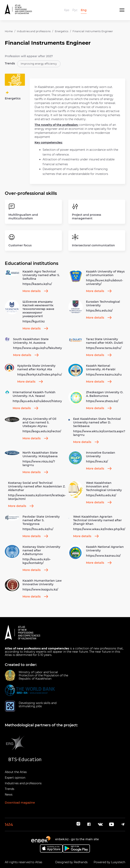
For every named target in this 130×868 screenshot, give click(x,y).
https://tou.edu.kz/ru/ (38, 529)
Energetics (62, 31)
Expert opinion (15, 778)
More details (35, 291)
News (9, 795)
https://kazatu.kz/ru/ (37, 284)
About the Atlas (16, 772)
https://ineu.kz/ (97, 461)
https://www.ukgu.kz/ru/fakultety (37, 348)
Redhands (81, 862)
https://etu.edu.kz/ (99, 311)
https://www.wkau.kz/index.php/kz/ (99, 529)
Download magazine (20, 803)
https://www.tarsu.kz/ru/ (104, 348)
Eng (84, 10)
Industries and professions (34, 31)
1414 (9, 825)
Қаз (67, 10)
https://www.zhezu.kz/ (102, 401)
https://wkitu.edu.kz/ (101, 495)
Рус (75, 10)
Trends (10, 789)
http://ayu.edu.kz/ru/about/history (37, 401)
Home (9, 31)
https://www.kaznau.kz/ (103, 556)
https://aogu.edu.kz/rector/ (42, 431)
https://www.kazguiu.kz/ (40, 589)
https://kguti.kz (34, 321)
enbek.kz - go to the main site (77, 839)
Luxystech (118, 862)
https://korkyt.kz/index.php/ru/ (40, 375)
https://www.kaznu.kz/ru (104, 375)
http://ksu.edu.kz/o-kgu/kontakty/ (37, 561)
